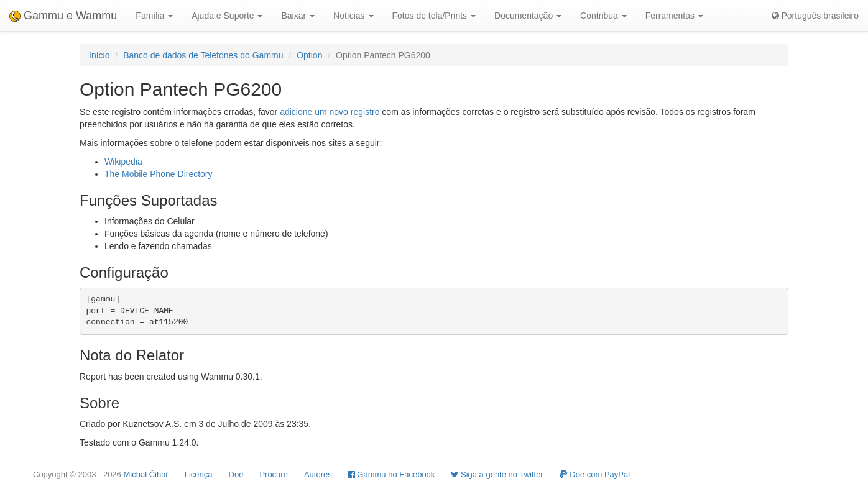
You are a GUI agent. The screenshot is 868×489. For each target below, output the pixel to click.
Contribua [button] (603, 16)
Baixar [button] (298, 16)
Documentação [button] (528, 16)
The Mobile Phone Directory (159, 174)
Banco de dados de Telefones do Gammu (203, 55)
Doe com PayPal (595, 474)
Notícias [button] (353, 16)
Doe (236, 474)
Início (99, 55)
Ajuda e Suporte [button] (227, 16)
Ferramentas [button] (674, 16)
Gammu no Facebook (392, 474)
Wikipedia (123, 162)
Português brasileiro (815, 16)
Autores (318, 474)
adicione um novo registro (330, 112)
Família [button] (154, 16)
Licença (199, 474)
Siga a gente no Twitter (497, 474)
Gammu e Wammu (63, 16)
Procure (274, 474)
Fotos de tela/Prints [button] (434, 16)
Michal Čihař (145, 474)
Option (309, 55)
